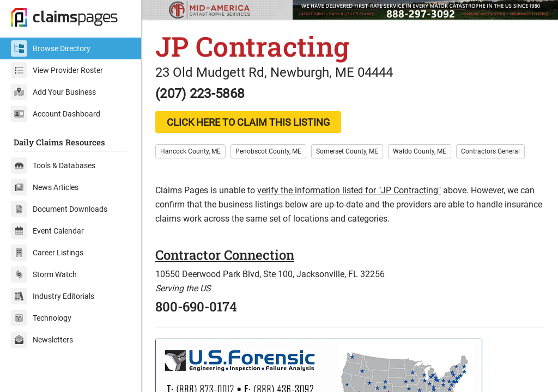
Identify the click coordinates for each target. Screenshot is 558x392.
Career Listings (47, 253)
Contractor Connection (225, 255)
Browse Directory (51, 48)
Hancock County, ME (190, 151)
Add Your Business (53, 92)
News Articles (45, 187)
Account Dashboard (56, 114)
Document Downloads (59, 209)
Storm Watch (44, 274)
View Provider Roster (57, 70)
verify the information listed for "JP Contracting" (349, 190)
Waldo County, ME (420, 151)
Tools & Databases (53, 166)
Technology (41, 318)
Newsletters (42, 340)
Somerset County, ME (347, 151)
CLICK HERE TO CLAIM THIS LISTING (248, 122)
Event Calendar (47, 231)
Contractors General (490, 151)
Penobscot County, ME (268, 151)
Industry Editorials (53, 296)
